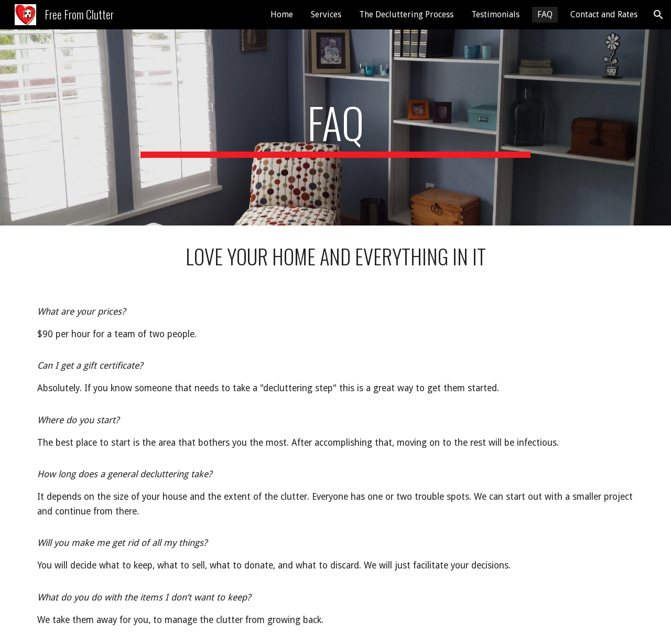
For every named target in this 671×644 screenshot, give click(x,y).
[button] (658, 15)
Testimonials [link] (495, 14)
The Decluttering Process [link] (406, 14)
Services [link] (326, 14)
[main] (335, 127)
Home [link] (282, 14)
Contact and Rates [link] (604, 14)
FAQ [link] (545, 14)
